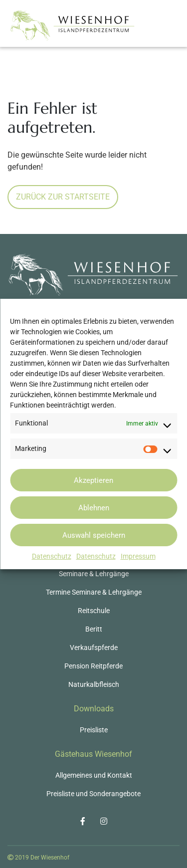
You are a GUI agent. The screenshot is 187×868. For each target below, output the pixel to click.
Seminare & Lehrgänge (94, 574)
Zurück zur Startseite (63, 197)
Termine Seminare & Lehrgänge (94, 592)
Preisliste (94, 730)
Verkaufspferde (94, 648)
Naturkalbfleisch (94, 684)
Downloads (94, 709)
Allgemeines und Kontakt (94, 775)
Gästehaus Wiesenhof (93, 754)
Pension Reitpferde (93, 666)
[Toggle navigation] (164, 25)
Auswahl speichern (94, 535)
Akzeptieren (93, 480)
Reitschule (94, 611)
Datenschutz (52, 556)
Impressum (138, 556)
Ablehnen (94, 508)
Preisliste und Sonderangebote (93, 794)
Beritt (94, 629)
